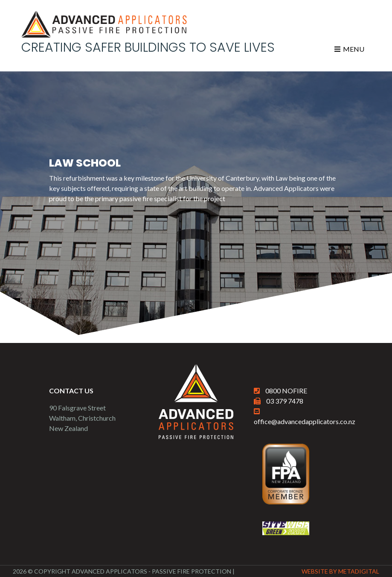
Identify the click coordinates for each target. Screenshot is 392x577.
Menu (349, 49)
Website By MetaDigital (340, 571)
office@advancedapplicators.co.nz (305, 421)
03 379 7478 (285, 401)
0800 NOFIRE (286, 391)
